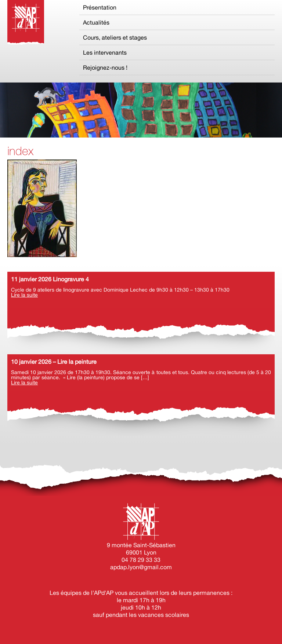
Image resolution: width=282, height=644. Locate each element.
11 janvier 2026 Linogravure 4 (50, 279)
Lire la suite (24, 295)
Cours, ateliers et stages (115, 37)
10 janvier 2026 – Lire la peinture (54, 362)
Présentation (100, 7)
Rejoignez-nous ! (105, 67)
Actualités (96, 22)
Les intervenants (105, 52)
